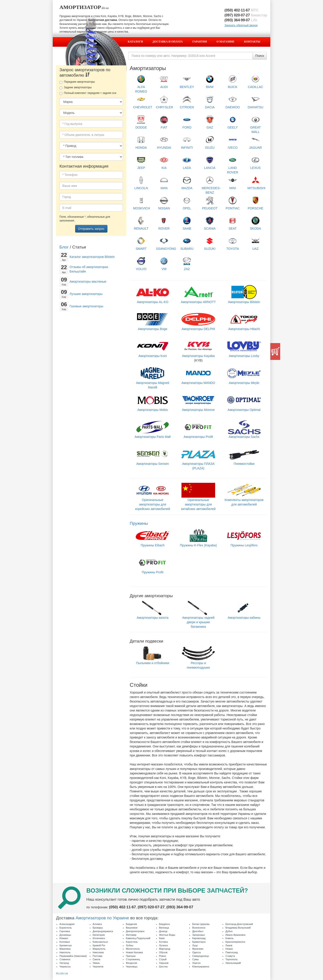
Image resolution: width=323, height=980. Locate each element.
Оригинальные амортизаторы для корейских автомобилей (153, 499)
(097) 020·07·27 (246, 15)
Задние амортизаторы (76, 88)
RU (58, 973)
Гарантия (200, 42)
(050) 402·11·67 (242, 10)
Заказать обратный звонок (241, 25)
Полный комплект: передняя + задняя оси (88, 93)
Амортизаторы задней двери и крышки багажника (198, 617)
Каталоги (135, 42)
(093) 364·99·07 (241, 20)
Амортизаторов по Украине (102, 918)
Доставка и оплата (168, 42)
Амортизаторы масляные (88, 282)
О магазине (225, 42)
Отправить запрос (91, 229)
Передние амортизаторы (77, 82)
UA (66, 973)
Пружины (139, 523)
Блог (64, 247)
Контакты (252, 42)
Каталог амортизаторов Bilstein (92, 257)
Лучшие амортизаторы (86, 294)
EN (62, 973)
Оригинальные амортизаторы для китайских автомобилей (198, 499)
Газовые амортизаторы (86, 306)
